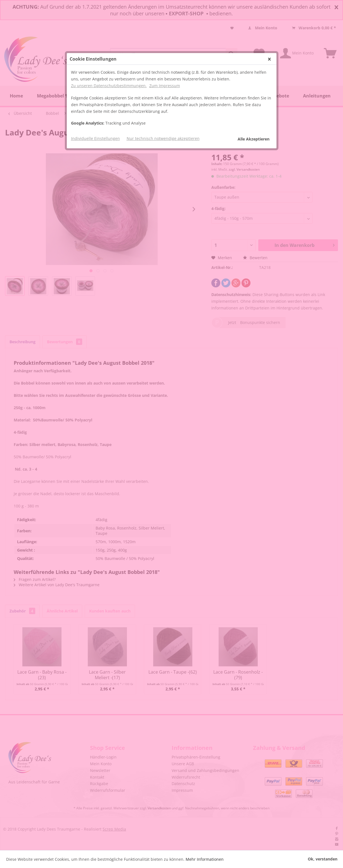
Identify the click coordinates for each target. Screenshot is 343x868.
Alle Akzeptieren (254, 139)
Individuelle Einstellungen (95, 138)
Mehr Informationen (205, 859)
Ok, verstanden (323, 859)
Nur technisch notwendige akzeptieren (163, 138)
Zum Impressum (165, 86)
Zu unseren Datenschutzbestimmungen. (109, 86)
